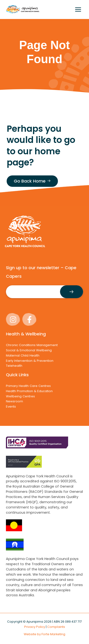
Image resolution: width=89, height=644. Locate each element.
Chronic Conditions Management (32, 345)
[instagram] (14, 320)
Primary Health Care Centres (28, 386)
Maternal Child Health (23, 355)
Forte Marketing (53, 634)
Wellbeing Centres (20, 396)
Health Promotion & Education (29, 391)
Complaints (56, 627)
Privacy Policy (35, 627)
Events (11, 407)
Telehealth (14, 366)
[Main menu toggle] (78, 9)
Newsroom (14, 401)
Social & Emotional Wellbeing (29, 350)
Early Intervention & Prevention (30, 361)
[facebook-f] (30, 320)
